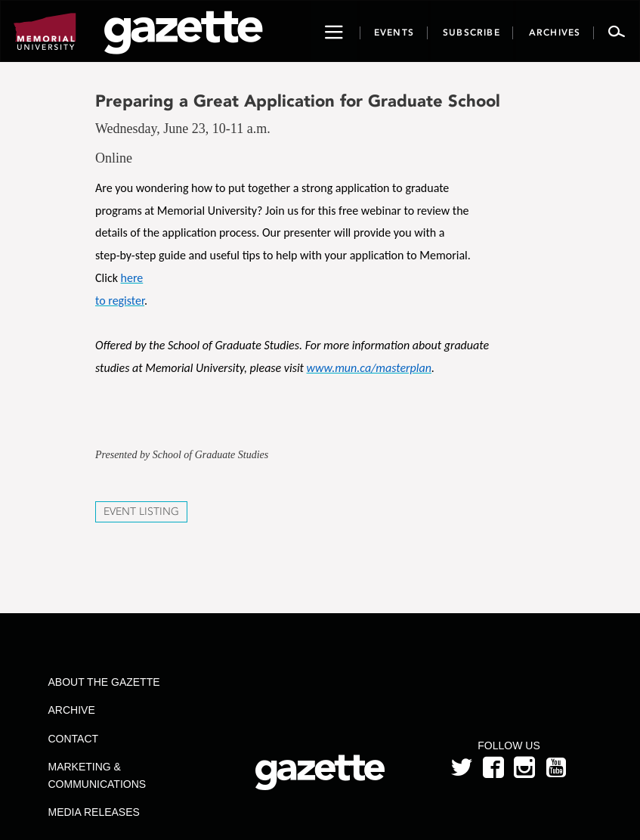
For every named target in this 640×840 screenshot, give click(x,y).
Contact (74, 739)
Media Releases (94, 812)
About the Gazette (104, 682)
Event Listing (141, 511)
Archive (72, 710)
